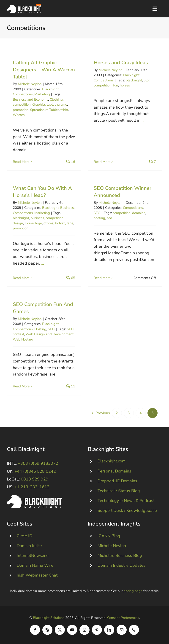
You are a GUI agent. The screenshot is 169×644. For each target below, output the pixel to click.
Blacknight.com (112, 461)
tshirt (64, 110)
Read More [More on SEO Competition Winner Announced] (102, 278)
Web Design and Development (50, 334)
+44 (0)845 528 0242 (35, 471)
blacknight (134, 80)
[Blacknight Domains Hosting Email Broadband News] (24, 6)
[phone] (134, 630)
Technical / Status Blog (119, 491)
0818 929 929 (35, 479)
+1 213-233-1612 (32, 487)
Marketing (42, 94)
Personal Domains (114, 471)
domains (139, 213)
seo (109, 218)
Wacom (19, 115)
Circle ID (25, 536)
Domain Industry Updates (121, 565)
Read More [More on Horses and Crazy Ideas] (102, 162)
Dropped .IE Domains (117, 481)
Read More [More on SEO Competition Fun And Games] (21, 386)
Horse (29, 223)
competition (22, 105)
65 (71, 278)
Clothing (56, 99)
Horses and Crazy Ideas (121, 63)
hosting (99, 218)
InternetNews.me (33, 555)
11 (71, 386)
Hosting (40, 329)
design (18, 223)
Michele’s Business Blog (120, 555)
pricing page (133, 591)
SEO (97, 213)
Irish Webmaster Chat (37, 575)
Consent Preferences (123, 618)
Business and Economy (30, 99)
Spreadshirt (39, 110)
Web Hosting (23, 339)
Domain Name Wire (35, 565)
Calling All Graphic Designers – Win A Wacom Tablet (44, 70)
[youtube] (72, 630)
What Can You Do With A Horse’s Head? (42, 192)
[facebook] (35, 630)
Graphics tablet (44, 105)
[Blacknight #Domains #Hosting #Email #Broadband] (34, 497)
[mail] (122, 630)
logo (39, 223)
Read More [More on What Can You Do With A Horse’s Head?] (21, 278)
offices (48, 223)
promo (62, 105)
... (29, 150)
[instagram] (84, 630)
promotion (21, 110)
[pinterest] (97, 630)
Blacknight (50, 89)
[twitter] (60, 630)
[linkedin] (109, 630)
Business (67, 208)
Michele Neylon (30, 84)
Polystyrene (64, 223)
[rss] (47, 630)
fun (116, 85)
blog (147, 80)
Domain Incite (29, 546)
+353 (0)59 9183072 (38, 463)
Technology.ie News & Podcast (126, 501)
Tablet (54, 110)
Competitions (23, 94)
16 (71, 162)
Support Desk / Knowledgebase (127, 510)
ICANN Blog (109, 536)
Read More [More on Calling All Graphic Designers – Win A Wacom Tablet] (21, 162)
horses (125, 85)
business (37, 218)
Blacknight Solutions (49, 618)
